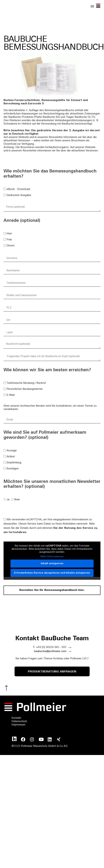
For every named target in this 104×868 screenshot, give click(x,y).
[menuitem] (92, 6)
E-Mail (11, 395)
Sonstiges (13, 469)
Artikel (11, 457)
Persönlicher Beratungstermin (25, 389)
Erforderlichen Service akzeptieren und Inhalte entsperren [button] (52, 573)
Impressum (18, 725)
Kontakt (16, 718)
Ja (8, 500)
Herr (9, 234)
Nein (17, 500)
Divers (11, 246)
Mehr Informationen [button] (52, 557)
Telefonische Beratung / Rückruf (26, 383)
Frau (9, 240)
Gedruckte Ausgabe (19, 196)
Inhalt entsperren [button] (52, 564)
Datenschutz (19, 721)
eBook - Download (18, 189)
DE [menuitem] (92, 6)
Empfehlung (14, 463)
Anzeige (12, 451)
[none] (92, 6)
